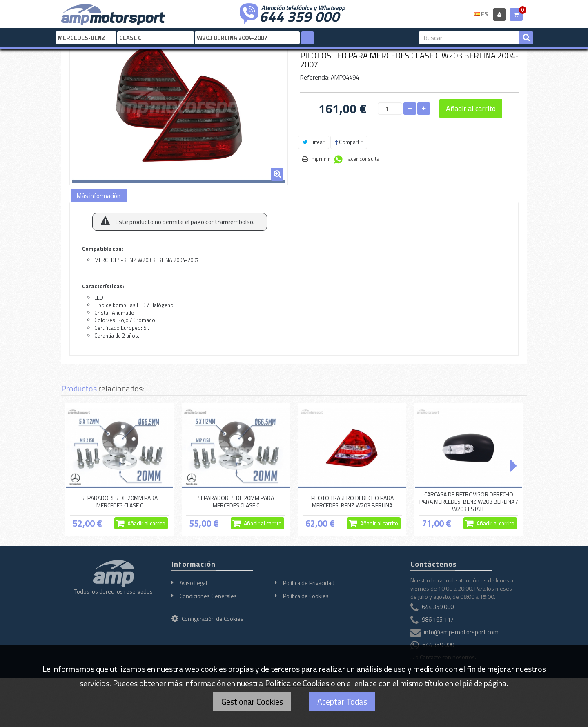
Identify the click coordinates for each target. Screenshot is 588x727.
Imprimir (320, 159)
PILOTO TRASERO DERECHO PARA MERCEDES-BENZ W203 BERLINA (352, 501)
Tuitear (314, 142)
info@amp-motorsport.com (461, 632)
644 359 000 (299, 16)
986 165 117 (438, 619)
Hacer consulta (362, 159)
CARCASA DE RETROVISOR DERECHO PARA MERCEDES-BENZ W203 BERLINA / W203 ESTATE (469, 502)
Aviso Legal (193, 583)
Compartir (349, 142)
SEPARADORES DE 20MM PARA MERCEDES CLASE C (119, 501)
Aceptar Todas (342, 701)
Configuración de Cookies (207, 619)
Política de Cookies (306, 596)
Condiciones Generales (208, 596)
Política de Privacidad (309, 583)
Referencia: (315, 77)
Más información (99, 196)
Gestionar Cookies (252, 701)
